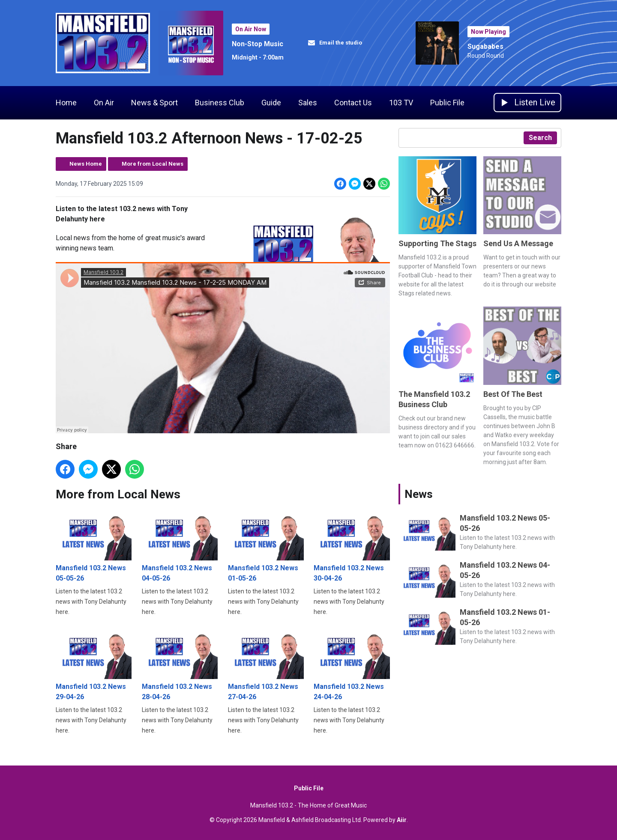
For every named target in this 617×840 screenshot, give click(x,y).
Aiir (402, 820)
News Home (86, 164)
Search (540, 138)
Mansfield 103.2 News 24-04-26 (352, 664)
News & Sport (154, 103)
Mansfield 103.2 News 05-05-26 (94, 546)
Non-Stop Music (258, 44)
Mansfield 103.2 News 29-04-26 (94, 664)
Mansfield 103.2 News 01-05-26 (266, 546)
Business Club (220, 103)
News (419, 494)
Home (66, 103)
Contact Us (353, 103)
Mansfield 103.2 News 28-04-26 (180, 664)
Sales (308, 103)
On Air (104, 103)
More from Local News (153, 164)
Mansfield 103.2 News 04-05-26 (180, 546)
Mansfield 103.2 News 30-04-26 (352, 546)
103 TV (401, 103)
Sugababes (485, 46)
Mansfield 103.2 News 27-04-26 (266, 664)
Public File (447, 103)
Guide (271, 103)
